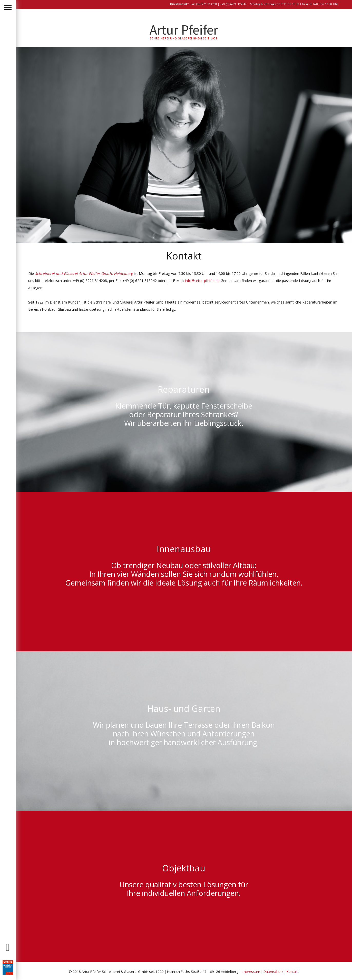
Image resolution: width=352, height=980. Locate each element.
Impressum (251, 972)
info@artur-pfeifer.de (202, 281)
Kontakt (293, 972)
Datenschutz (273, 972)
